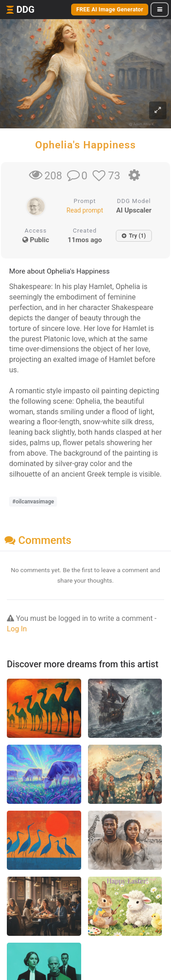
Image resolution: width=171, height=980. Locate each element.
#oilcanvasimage (33, 502)
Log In (17, 629)
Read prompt (85, 210)
